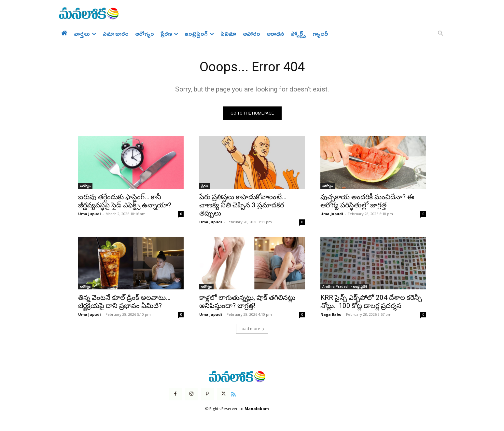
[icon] (233, 394)
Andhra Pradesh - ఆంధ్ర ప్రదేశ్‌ (345, 286)
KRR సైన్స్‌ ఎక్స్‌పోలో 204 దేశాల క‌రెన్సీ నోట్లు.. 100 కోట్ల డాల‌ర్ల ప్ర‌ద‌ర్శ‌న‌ (371, 302)
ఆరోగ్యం (85, 186)
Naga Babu (331, 314)
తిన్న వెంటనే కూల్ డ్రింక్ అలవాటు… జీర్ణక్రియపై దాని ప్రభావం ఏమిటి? (124, 302)
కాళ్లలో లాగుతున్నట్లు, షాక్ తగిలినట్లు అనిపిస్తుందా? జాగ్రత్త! (247, 302)
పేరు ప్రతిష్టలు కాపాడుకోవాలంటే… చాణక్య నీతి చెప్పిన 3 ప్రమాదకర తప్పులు (243, 205)
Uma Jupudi (90, 214)
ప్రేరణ (205, 186)
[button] (441, 34)
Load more (252, 329)
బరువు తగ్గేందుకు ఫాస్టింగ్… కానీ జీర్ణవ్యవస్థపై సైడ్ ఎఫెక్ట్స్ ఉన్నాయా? (125, 201)
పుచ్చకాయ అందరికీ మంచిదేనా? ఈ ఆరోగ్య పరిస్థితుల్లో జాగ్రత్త (367, 201)
